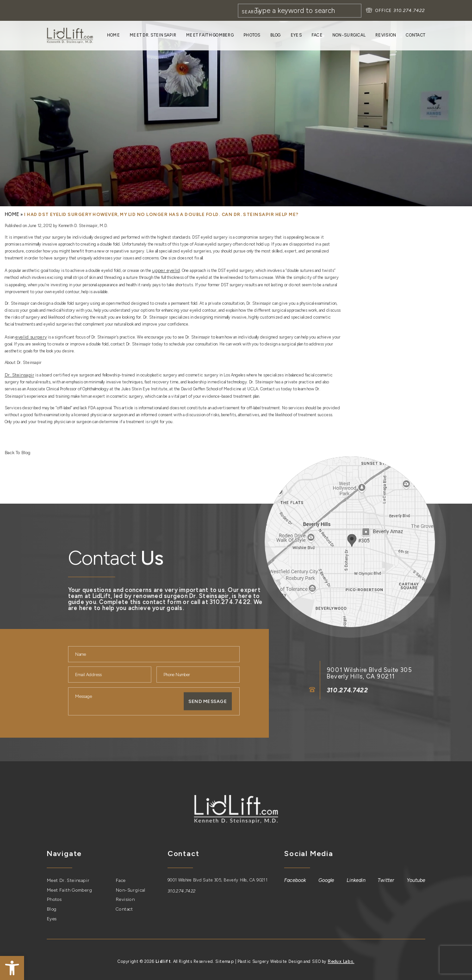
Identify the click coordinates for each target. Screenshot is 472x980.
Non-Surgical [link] (349, 35)
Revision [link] (386, 35)
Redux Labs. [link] (341, 955)
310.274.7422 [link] (410, 10)
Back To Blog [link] (16, 449)
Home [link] (113, 35)
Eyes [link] (296, 35)
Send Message (208, 697)
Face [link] (317, 35)
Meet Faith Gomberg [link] (210, 35)
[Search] (301, 11)
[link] (12, 968)
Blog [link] (276, 35)
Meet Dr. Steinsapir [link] (153, 35)
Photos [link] (252, 35)
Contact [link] (416, 35)
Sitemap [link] (225, 955)
